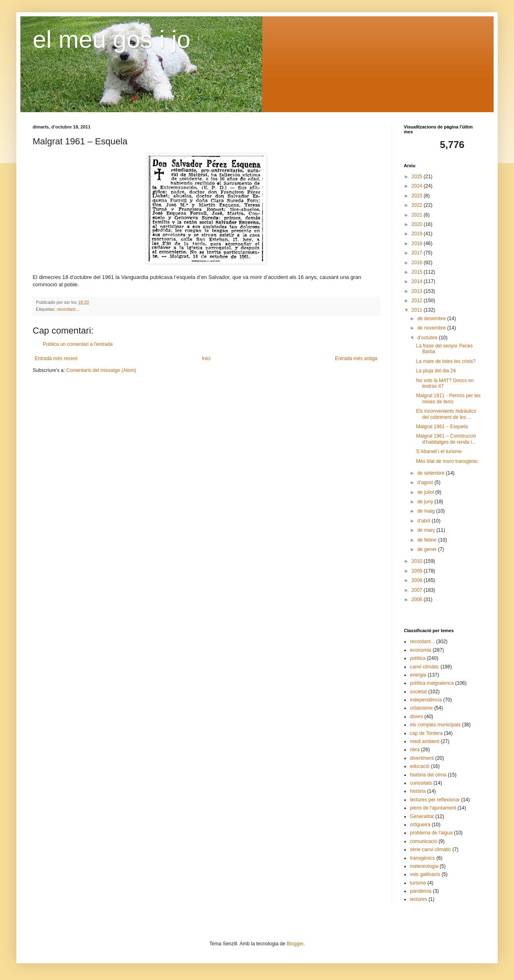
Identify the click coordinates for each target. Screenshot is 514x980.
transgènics (422, 858)
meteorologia (424, 866)
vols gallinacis (425, 874)
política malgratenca (432, 683)
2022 (418, 205)
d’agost (426, 482)
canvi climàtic (424, 667)
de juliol (426, 492)
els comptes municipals (435, 725)
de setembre (432, 473)
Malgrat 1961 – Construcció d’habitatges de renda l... (446, 439)
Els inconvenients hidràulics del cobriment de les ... (446, 414)
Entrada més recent (56, 358)
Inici (206, 358)
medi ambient (425, 741)
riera (415, 750)
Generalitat (422, 816)
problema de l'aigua (431, 833)
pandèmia (421, 891)
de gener (428, 549)
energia (418, 675)
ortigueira (420, 825)
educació (420, 766)
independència (426, 700)
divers (417, 717)
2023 (418, 196)
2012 (418, 301)
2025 (418, 177)
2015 (418, 272)
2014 (418, 281)
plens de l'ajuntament (433, 808)
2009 (418, 571)
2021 (418, 215)
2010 (418, 561)
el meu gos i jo (112, 39)
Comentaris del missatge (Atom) (101, 370)
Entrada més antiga (356, 358)
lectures (419, 899)
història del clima (428, 775)
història (418, 791)
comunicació (424, 841)
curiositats (421, 783)
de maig (427, 511)
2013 (418, 291)
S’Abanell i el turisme (439, 451)
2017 (418, 253)
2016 (418, 263)
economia (421, 650)
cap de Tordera (426, 733)
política (418, 658)
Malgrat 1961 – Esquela (442, 427)
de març (427, 530)
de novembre (432, 328)
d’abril (424, 521)
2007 (418, 590)
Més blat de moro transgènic (447, 461)
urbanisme (421, 708)
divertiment (422, 758)
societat (418, 692)
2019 (418, 234)
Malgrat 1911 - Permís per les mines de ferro (448, 398)
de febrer (428, 540)
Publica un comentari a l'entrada (78, 344)
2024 (418, 186)
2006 (418, 600)
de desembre (432, 319)
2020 (418, 224)
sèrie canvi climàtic (431, 849)
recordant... (68, 309)
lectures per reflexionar (435, 800)
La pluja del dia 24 (436, 371)
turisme (418, 883)
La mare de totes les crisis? (446, 361)
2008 (418, 580)
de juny (426, 502)
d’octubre (428, 338)
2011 (418, 310)
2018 (418, 243)
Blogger (295, 944)
